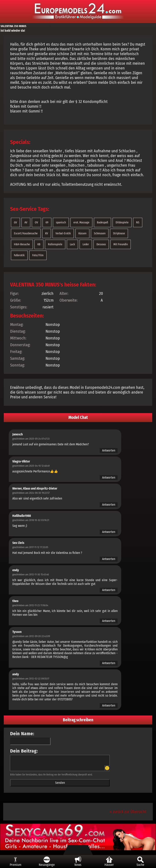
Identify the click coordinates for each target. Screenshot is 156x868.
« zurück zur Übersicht (128, 812)
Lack (72, 244)
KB (39, 244)
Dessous (101, 244)
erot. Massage (81, 222)
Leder (86, 244)
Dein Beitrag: (24, 751)
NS (138, 222)
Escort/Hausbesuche (26, 233)
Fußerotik (19, 255)
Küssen (82, 233)
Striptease (119, 233)
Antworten (109, 450)
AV (26, 222)
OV (36, 222)
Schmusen (100, 233)
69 (47, 222)
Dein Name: (22, 734)
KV (47, 233)
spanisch (61, 222)
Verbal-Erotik (63, 233)
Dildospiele (122, 222)
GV (15, 222)
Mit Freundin (121, 244)
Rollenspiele (55, 244)
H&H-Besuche (22, 244)
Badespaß (102, 222)
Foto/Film (38, 255)
